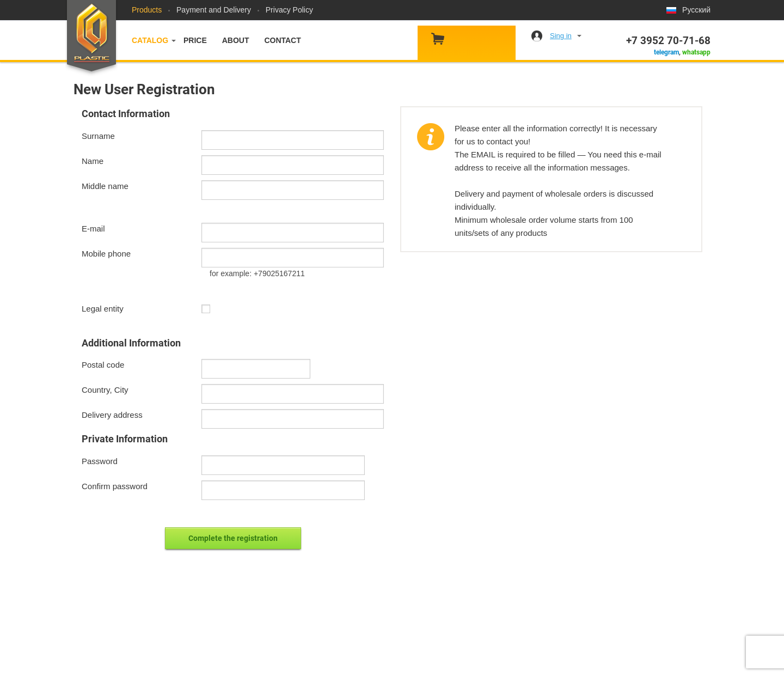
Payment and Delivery (214, 10)
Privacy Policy (289, 10)
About (236, 40)
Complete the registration (233, 538)
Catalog (150, 40)
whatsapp (696, 52)
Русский (696, 10)
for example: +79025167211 (257, 273)
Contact (282, 40)
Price (195, 40)
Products (147, 10)
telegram (666, 52)
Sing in (561, 36)
